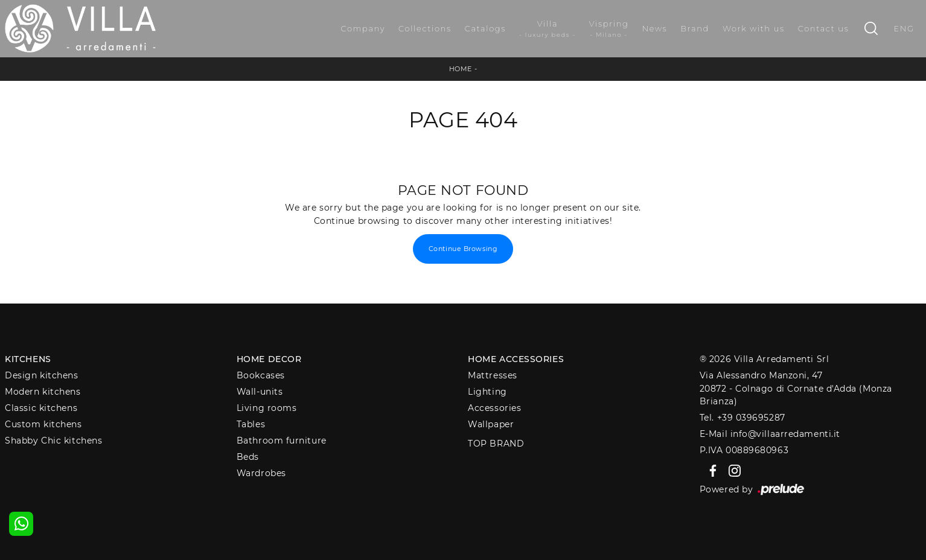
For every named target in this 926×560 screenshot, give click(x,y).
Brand (695, 28)
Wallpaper (491, 424)
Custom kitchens (43, 424)
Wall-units (260, 392)
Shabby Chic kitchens (53, 441)
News (655, 28)
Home (461, 69)
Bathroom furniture (282, 441)
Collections (425, 28)
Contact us (824, 28)
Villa (548, 29)
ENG (904, 28)
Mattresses (493, 375)
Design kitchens (41, 375)
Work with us (754, 28)
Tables (251, 424)
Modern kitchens (43, 392)
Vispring (609, 29)
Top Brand (496, 444)
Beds (248, 457)
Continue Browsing (463, 249)
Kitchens (28, 359)
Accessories (494, 408)
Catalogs (485, 28)
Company (363, 28)
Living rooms (267, 408)
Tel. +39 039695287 (742, 418)
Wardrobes (261, 473)
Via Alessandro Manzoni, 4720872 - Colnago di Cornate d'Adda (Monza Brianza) (796, 388)
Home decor (269, 359)
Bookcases (261, 375)
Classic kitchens (41, 408)
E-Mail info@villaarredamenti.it (770, 434)
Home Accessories (516, 359)
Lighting (487, 392)
